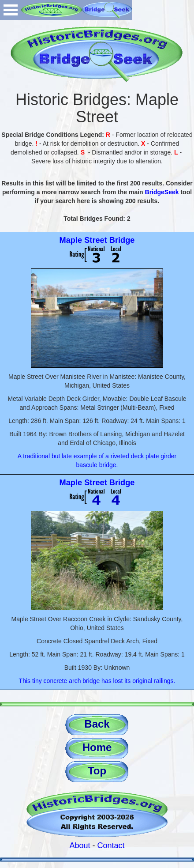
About (80, 845)
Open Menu (11, 10)
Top (97, 771)
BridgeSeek (162, 192)
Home (97, 747)
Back (97, 724)
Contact (111, 845)
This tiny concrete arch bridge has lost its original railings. (97, 681)
